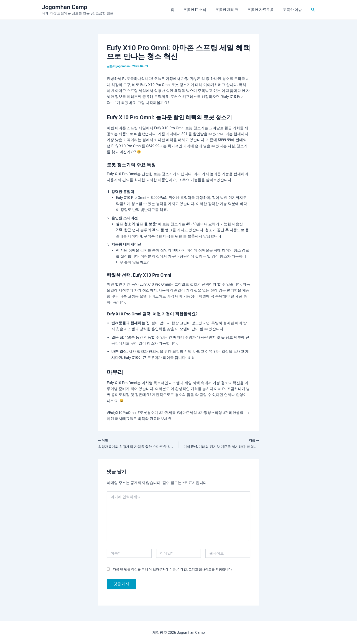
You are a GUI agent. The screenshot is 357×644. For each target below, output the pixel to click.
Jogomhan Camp (65, 7)
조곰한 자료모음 (263, 10)
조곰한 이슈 (293, 10)
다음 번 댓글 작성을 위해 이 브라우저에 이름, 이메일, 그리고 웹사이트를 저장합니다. (173, 570)
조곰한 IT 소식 (201, 10)
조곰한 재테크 (231, 10)
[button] (313, 10)
